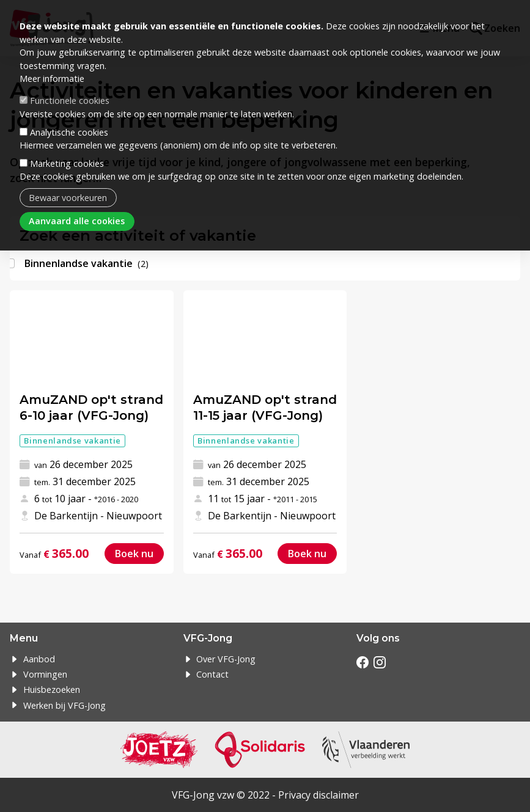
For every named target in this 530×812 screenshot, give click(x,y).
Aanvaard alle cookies (77, 221)
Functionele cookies (70, 101)
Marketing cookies (67, 163)
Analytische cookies (69, 132)
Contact (212, 674)
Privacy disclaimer (318, 795)
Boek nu (134, 554)
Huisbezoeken (52, 689)
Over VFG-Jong (226, 659)
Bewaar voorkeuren (68, 198)
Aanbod (39, 659)
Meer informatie (52, 79)
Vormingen (45, 674)
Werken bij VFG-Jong (64, 705)
